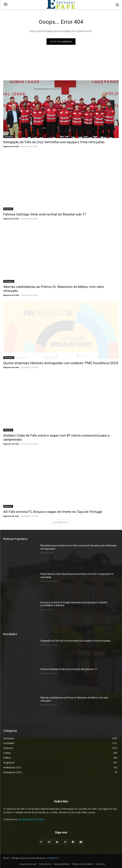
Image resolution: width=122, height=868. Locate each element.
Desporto (8, 209)
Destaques (9, 137)
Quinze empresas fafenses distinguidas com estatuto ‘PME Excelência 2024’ (61, 363)
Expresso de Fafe (11, 146)
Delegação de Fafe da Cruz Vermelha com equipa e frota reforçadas (54, 142)
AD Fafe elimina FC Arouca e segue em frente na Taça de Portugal (53, 512)
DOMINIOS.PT (53, 858)
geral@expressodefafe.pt (32, 819)
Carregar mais (61, 522)
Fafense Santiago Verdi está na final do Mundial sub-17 (45, 214)
